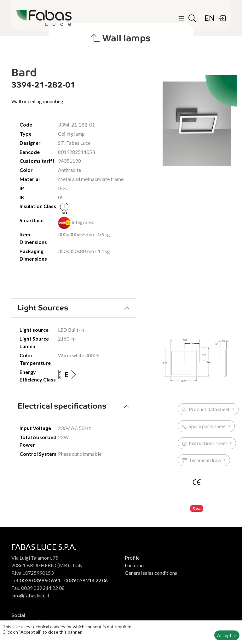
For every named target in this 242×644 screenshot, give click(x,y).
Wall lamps (121, 38)
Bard (24, 73)
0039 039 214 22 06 (86, 580)
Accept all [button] (227, 635)
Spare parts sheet (204, 426)
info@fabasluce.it (30, 595)
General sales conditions (151, 573)
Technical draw (202, 460)
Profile (132, 558)
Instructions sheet (205, 443)
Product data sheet (206, 409)
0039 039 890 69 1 (40, 580)
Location (134, 565)
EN (210, 18)
